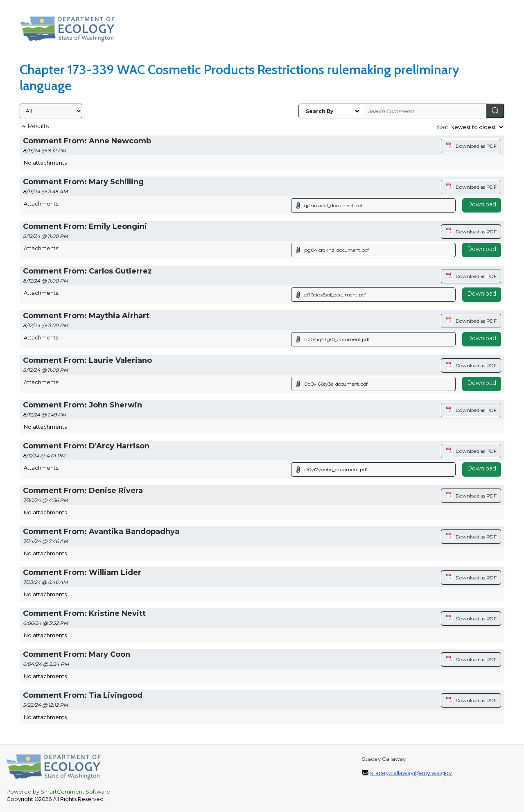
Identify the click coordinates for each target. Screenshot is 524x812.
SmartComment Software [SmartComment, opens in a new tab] (75, 792)
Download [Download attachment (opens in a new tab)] (482, 204)
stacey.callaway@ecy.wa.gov (411, 773)
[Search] (495, 111)
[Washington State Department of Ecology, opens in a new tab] (72, 31)
